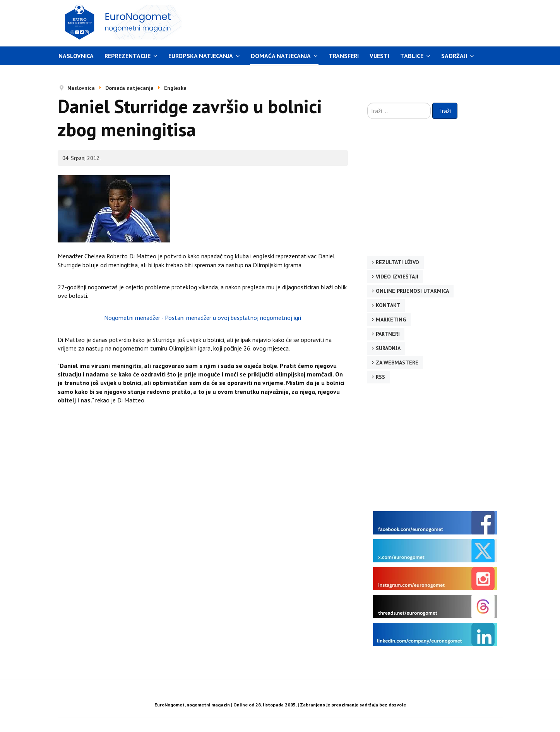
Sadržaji (454, 56)
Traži (445, 111)
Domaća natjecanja (281, 56)
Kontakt (388, 305)
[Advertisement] (353, 22)
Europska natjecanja (201, 56)
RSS (380, 377)
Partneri (388, 334)
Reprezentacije (128, 56)
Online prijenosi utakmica (412, 291)
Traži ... (367, 103)
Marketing (391, 320)
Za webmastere (397, 363)
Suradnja (388, 348)
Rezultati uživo (397, 262)
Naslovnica (76, 56)
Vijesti (379, 56)
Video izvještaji (397, 277)
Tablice (412, 56)
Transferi (344, 56)
